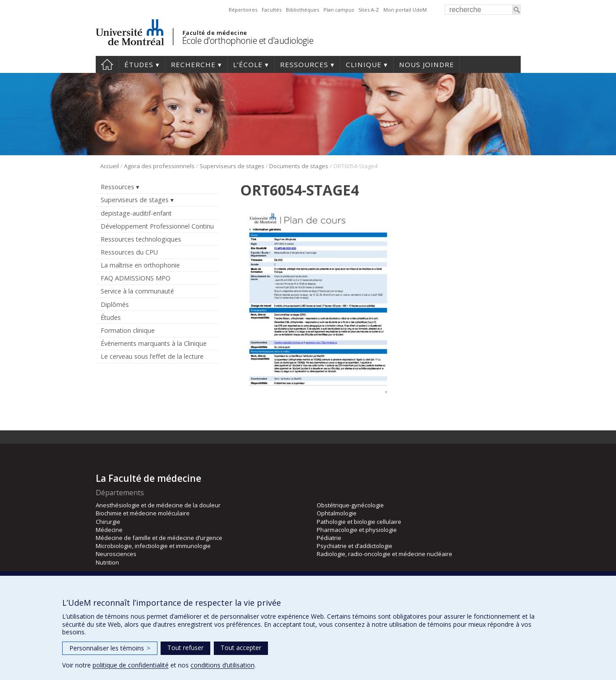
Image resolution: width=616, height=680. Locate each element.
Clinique (364, 64)
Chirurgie (108, 522)
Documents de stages (299, 166)
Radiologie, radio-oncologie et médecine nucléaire (384, 554)
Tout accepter (241, 648)
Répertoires (243, 10)
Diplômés (115, 304)
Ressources (304, 64)
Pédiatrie (329, 538)
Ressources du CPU (129, 252)
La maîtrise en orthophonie (140, 265)
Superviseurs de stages (232, 166)
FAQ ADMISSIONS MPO (136, 278)
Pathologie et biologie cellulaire (359, 522)
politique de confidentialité (131, 665)
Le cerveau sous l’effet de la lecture (152, 356)
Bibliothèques (302, 10)
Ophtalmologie (337, 513)
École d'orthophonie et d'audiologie (248, 40)
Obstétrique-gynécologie (350, 505)
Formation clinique (128, 330)
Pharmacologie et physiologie (357, 530)
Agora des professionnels (159, 166)
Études (139, 64)
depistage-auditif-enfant (136, 213)
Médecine (109, 530)
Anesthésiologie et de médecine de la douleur (158, 505)
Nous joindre (427, 64)
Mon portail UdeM (405, 10)
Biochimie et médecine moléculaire (143, 513)
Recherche (193, 64)
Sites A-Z (369, 10)
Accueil (107, 64)
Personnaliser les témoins (110, 648)
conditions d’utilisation (223, 665)
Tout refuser (185, 648)
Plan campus (339, 10)
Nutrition (107, 562)
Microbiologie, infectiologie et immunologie (153, 546)
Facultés (272, 10)
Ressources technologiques (141, 239)
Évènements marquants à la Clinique (154, 343)
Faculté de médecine (215, 33)
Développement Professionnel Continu (157, 226)
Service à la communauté (137, 291)
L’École (248, 64)
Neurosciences (116, 554)
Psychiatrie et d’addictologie (355, 546)
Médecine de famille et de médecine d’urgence (159, 538)
